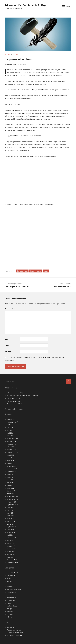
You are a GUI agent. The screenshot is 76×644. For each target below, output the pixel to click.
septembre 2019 (12, 527)
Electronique (11, 592)
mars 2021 (10, 488)
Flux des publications (14, 630)
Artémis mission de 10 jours (16, 393)
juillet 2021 (10, 477)
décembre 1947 (12, 560)
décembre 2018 (12, 532)
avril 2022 (10, 463)
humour (7, 54)
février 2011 (11, 549)
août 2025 (10, 425)
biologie (10, 578)
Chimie (9, 581)
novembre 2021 (12, 469)
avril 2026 (10, 419)
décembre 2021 (12, 466)
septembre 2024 (13, 444)
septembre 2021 (12, 472)
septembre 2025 (12, 422)
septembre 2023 (12, 452)
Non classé (11, 611)
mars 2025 (10, 436)
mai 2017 (10, 541)
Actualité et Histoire (14, 573)
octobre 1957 (11, 554)
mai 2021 (10, 483)
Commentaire (10, 309)
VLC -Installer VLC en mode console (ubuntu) (22, 396)
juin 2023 (10, 458)
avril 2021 (10, 485)
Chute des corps (23, 271)
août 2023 (10, 455)
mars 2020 (10, 518)
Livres (9, 603)
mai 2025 (10, 430)
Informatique (11, 598)
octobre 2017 (11, 538)
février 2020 (11, 521)
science (9, 617)
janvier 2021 (11, 494)
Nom (7, 339)
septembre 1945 (12, 563)
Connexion (10, 627)
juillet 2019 (10, 530)
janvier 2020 (11, 524)
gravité (41, 271)
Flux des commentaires (15, 633)
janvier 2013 (11, 543)
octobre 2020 (11, 502)
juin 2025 (10, 428)
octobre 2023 (11, 450)
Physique (16, 54)
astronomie (11, 576)
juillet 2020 (11, 507)
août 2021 (10, 474)
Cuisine (9, 587)
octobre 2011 (11, 546)
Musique (10, 609)
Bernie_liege (12, 64)
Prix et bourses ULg (14, 398)
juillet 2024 (11, 447)
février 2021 (11, 491)
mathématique (12, 606)
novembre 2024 (12, 439)
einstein (33, 271)
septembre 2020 (13, 505)
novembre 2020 (12, 499)
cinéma (9, 584)
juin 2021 (10, 480)
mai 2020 (10, 513)
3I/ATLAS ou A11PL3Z (14, 401)
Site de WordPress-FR (14, 635)
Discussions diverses (14, 589)
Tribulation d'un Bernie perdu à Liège (27, 5)
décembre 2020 (12, 496)
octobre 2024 (11, 441)
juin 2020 (10, 510)
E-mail (7, 345)
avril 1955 (10, 557)
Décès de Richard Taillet (15, 404)
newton (48, 271)
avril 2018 (10, 535)
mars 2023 (10, 461)
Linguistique (11, 600)
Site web (8, 352)
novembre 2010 (12, 552)
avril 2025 (10, 433)
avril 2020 (10, 516)
